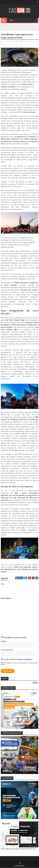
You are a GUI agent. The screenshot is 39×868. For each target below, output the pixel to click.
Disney (3, 43)
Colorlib (22, 866)
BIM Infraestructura (32, 41)
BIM (24, 41)
